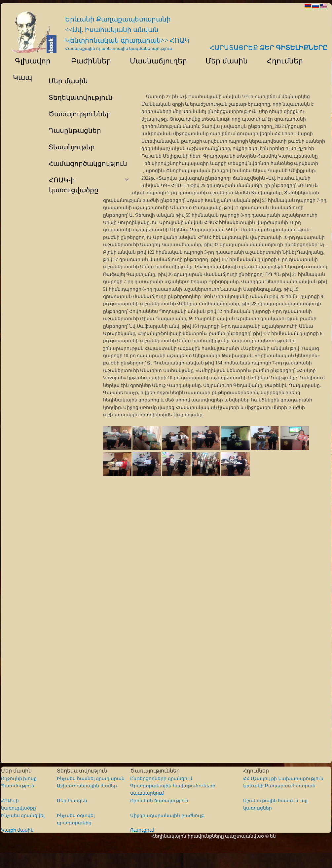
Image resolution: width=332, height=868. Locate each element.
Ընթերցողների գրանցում (161, 779)
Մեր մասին (224, 61)
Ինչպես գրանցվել (23, 816)
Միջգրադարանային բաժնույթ (167, 816)
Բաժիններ (87, 61)
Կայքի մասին (18, 830)
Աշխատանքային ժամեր (87, 786)
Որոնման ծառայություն (159, 801)
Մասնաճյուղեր (155, 61)
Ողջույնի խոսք (19, 779)
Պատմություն (18, 786)
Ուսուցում (142, 830)
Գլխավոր (29, 61)
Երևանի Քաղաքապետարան (279, 786)
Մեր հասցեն (72, 801)
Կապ (22, 77)
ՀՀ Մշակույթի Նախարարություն (283, 779)
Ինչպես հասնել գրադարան (91, 779)
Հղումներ (281, 61)
